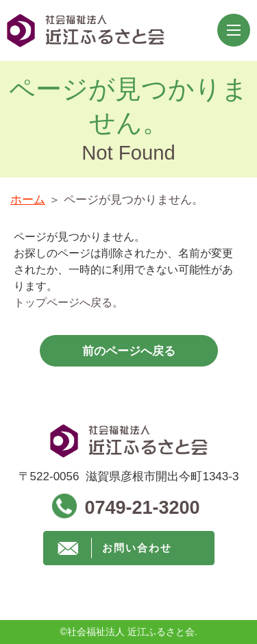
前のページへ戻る (129, 351)
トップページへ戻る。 (69, 302)
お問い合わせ (137, 548)
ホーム (28, 200)
